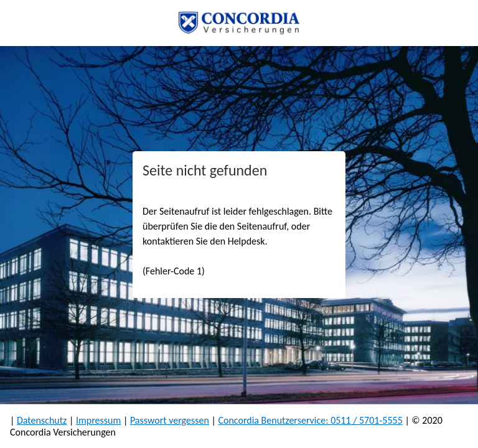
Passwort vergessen (170, 420)
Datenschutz (42, 420)
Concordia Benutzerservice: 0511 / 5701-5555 (310, 420)
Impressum (98, 420)
